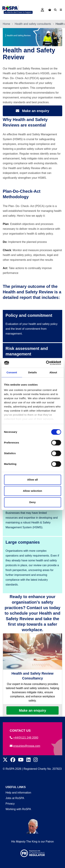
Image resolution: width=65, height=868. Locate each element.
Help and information (18, 793)
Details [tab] (33, 372)
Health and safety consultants (33, 24)
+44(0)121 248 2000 (24, 738)
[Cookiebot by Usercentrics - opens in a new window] (46, 363)
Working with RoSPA (18, 809)
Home (6, 24)
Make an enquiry (32, 710)
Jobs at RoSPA (15, 798)
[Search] (55, 10)
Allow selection (32, 491)
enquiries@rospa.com (25, 746)
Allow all (33, 480)
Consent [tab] (12, 372)
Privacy (10, 804)
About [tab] (53, 372)
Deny (32, 502)
